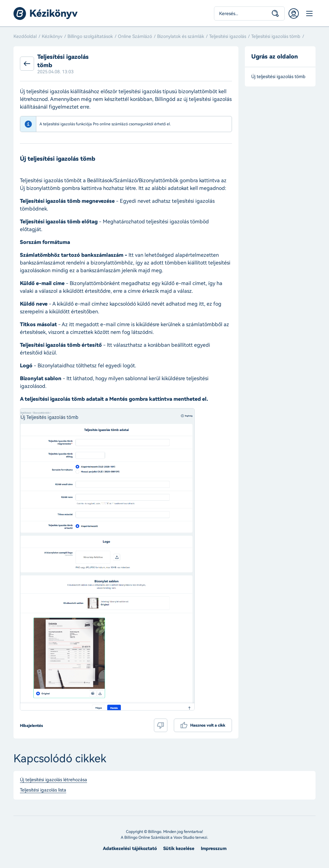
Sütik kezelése (179, 849)
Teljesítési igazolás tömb (276, 36)
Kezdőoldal (25, 36)
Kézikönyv (52, 36)
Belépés (294, 13)
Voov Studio (184, 837)
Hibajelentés (31, 726)
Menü (309, 13)
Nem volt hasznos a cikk (161, 725)
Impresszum (214, 849)
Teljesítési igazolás (228, 36)
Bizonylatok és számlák (181, 36)
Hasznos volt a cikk (208, 725)
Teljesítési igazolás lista (43, 790)
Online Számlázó (135, 36)
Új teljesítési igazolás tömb (279, 77)
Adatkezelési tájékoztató (130, 849)
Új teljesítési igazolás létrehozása (53, 780)
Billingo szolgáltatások (90, 36)
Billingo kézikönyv (46, 13)
